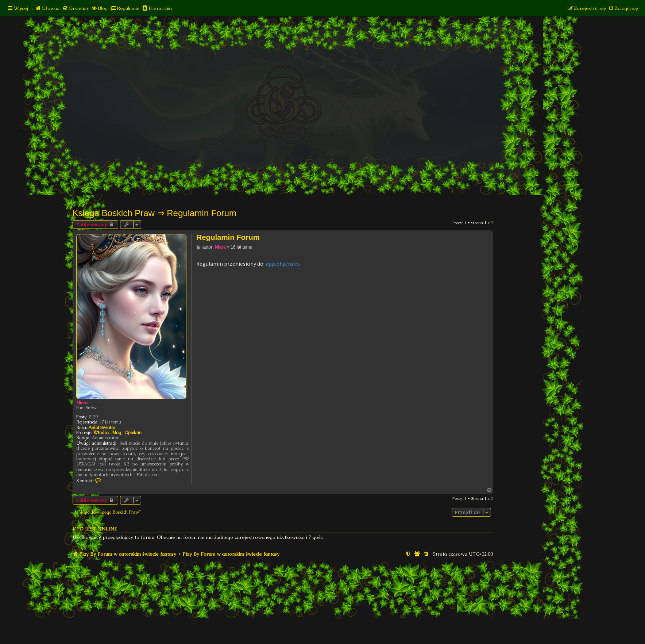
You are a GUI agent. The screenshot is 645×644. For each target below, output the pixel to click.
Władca (101, 433)
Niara (82, 403)
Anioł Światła (102, 428)
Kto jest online (95, 529)
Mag (117, 433)
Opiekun (133, 433)
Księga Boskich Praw (114, 213)
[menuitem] (47, 8)
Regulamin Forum (202, 213)
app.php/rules (283, 264)
